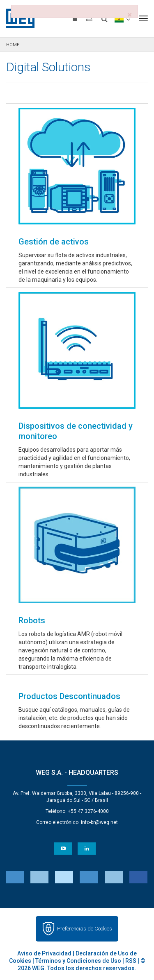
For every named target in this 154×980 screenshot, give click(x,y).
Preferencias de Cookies (85, 929)
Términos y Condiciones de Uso (78, 961)
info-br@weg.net (99, 822)
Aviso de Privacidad (44, 953)
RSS (131, 961)
